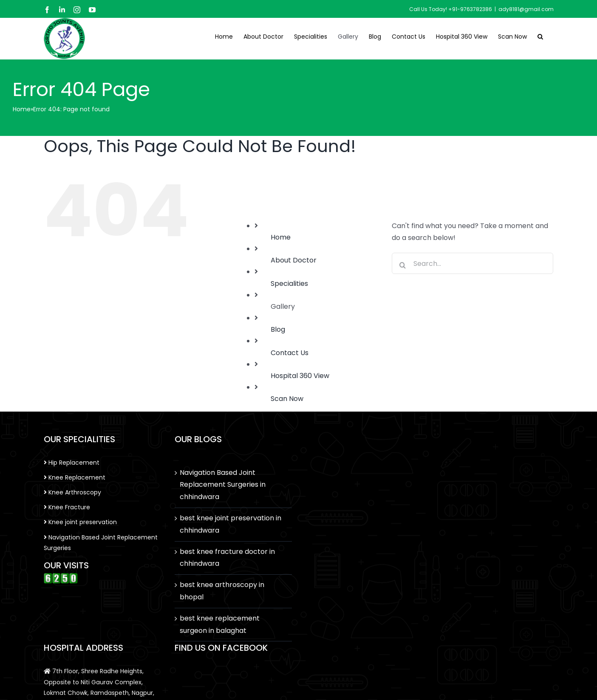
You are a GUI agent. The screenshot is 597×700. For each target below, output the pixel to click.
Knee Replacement (75, 477)
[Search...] (473, 263)
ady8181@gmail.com (526, 9)
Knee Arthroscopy (72, 492)
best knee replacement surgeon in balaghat (220, 624)
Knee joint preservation (80, 522)
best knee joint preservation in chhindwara (231, 524)
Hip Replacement (72, 463)
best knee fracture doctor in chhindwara (227, 558)
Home (22, 109)
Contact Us (290, 353)
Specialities (289, 284)
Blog (278, 329)
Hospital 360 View (300, 376)
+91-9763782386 (470, 9)
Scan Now (287, 399)
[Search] (402, 265)
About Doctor (294, 260)
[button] (540, 36)
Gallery (283, 306)
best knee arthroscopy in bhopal (222, 591)
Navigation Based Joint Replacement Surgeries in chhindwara (223, 485)
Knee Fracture (67, 507)
